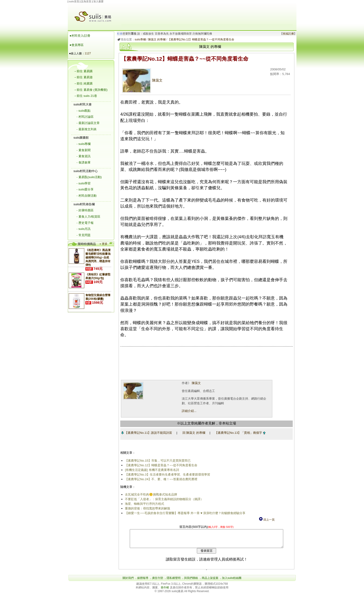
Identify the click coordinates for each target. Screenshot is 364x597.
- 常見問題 (84, 235)
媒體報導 (143, 581)
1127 (88, 53)
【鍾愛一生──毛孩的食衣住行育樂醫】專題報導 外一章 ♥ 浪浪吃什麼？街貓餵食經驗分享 (184, 513)
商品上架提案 (210, 581)
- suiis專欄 (84, 144)
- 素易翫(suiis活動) (89, 177)
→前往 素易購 (83, 71)
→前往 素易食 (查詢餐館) (91, 90)
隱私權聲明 (174, 581)
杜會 (119, 34)
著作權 (165, 591)
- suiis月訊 (84, 229)
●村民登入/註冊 (80, 36)
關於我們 (128, 581)
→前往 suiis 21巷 (85, 96)
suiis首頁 (74, 1)
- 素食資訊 (84, 156)
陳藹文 (141, 80)
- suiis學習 (84, 183)
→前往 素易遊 (83, 77)
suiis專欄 (139, 39)
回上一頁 (266, 520)
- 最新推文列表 (87, 129)
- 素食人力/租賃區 (89, 217)
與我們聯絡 (191, 581)
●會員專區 (77, 45)
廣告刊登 (158, 581)
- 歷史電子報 (85, 223)
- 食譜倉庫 (84, 162)
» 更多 (104, 244)
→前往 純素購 (83, 83)
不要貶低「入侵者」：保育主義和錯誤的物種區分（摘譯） (163, 499)
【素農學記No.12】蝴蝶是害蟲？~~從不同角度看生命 (200, 39)
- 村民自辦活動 (87, 196)
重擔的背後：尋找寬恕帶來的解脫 (147, 508)
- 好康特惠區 (85, 210)
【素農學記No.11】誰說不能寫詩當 (146, 433)
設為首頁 (86, 1)
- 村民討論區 (85, 117)
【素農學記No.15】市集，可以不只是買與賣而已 (157, 461)
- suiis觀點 (84, 111)
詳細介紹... (188, 411)
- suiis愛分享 (85, 189)
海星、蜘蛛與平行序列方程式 (144, 504)
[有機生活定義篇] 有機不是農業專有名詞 (151, 470)
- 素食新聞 (84, 150)
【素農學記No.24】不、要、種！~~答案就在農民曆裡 (160, 479)
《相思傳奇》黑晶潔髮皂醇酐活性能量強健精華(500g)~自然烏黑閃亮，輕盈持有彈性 (98, 258)
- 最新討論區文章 (88, 123)
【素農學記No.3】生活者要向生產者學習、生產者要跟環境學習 (167, 475)
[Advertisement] (207, 14)
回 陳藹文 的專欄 (193, 433)
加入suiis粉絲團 (232, 581)
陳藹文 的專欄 (156, 39)
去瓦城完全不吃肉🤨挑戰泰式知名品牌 (150, 494)
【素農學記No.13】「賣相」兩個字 (239, 433)
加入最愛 (98, 1)
